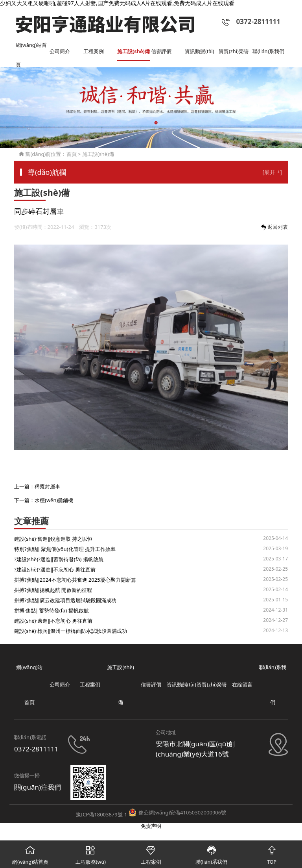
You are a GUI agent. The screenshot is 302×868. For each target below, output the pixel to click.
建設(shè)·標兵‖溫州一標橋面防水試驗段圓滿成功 (71, 631)
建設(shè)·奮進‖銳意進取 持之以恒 (53, 539)
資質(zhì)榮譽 (234, 51)
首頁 (72, 154)
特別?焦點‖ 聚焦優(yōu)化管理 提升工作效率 (65, 549)
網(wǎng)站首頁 (31, 48)
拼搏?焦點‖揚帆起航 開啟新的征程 (53, 590)
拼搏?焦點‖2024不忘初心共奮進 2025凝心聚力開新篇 (75, 580)
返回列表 (274, 227)
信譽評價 (161, 51)
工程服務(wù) (91, 853)
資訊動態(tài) (200, 51)
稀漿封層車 (47, 487)
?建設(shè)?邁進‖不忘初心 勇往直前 (55, 570)
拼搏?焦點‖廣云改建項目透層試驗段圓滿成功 (65, 601)
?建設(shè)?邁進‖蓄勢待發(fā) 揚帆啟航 (59, 560)
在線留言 (242, 685)
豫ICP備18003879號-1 (102, 814)
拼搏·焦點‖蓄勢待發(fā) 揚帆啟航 (52, 611)
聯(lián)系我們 (269, 51)
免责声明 (151, 826)
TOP (272, 853)
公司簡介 (60, 51)
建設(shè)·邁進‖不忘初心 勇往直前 (53, 621)
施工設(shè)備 (134, 51)
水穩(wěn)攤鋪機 (54, 500)
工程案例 (94, 51)
